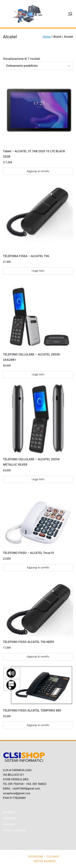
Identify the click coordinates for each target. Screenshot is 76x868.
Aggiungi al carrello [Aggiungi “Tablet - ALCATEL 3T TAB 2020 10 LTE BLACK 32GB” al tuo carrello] (38, 171)
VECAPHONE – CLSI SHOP (43, 857)
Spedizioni (9, 812)
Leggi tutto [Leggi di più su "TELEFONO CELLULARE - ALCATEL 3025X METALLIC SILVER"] (38, 479)
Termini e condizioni (15, 830)
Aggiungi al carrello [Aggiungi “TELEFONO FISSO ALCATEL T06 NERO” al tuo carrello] (38, 657)
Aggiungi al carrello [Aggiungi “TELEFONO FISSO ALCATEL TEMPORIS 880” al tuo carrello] (38, 725)
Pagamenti (9, 818)
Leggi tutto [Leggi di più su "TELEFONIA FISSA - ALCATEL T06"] (38, 271)
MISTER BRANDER (45, 861)
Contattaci (9, 824)
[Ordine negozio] (38, 66)
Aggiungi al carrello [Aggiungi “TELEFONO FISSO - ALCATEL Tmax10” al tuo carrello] (38, 568)
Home (47, 37)
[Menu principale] (70, 14)
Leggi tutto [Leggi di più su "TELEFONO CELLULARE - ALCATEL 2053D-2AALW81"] (38, 374)
